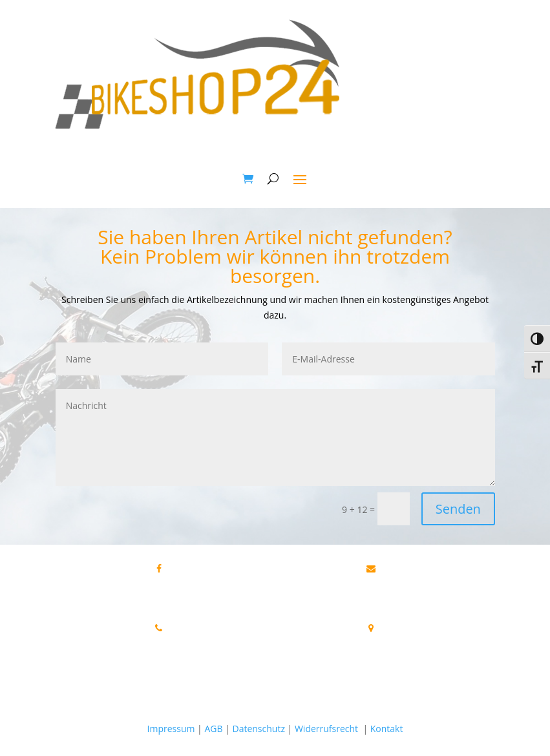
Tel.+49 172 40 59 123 (159, 656)
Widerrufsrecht (326, 729)
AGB (213, 729)
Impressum (171, 729)
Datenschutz (258, 729)
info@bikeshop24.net (411, 581)
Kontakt (387, 729)
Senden (458, 509)
